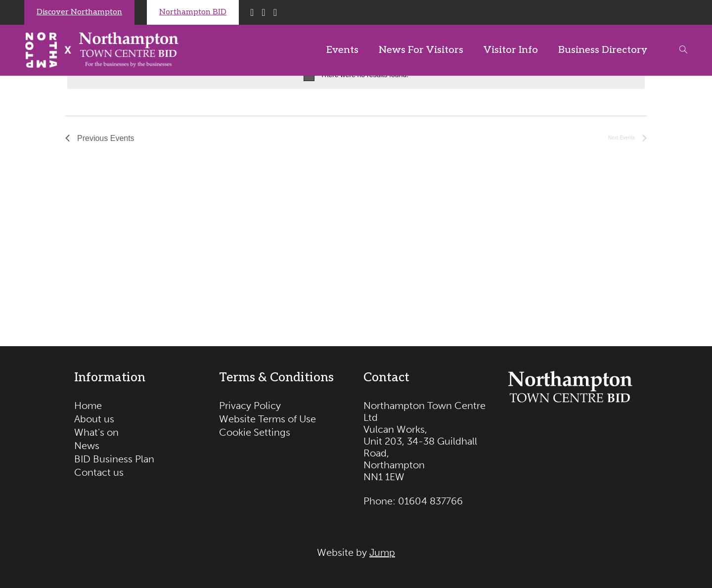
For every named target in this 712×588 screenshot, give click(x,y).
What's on (96, 432)
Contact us (99, 472)
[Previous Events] (100, 139)
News (87, 446)
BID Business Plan (114, 459)
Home (88, 406)
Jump (382, 552)
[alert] (356, 76)
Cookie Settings (255, 432)
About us (94, 419)
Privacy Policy (250, 406)
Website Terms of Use (267, 419)
